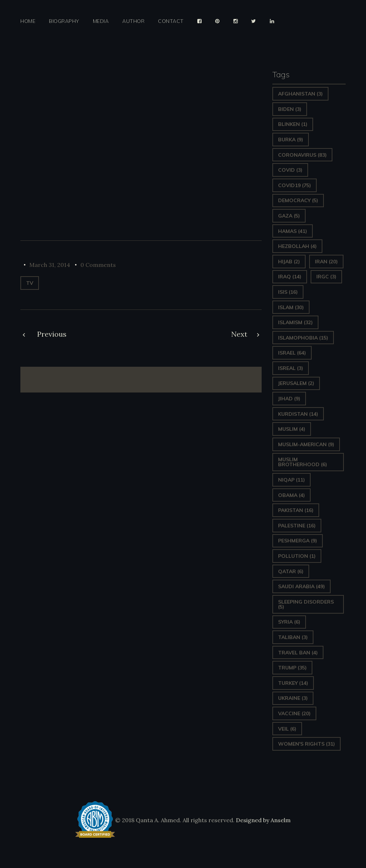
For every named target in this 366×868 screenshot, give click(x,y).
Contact (171, 21)
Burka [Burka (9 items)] (291, 140)
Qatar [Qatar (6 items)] (291, 571)
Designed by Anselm (263, 820)
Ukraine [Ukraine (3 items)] (293, 698)
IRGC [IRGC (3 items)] (326, 277)
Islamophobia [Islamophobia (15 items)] (303, 338)
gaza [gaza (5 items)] (289, 216)
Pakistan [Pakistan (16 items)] (296, 510)
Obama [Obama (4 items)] (291, 495)
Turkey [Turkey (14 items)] (293, 683)
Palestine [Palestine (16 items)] (297, 526)
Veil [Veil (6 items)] (287, 729)
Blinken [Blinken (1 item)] (293, 124)
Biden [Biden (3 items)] (290, 109)
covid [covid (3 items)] (290, 170)
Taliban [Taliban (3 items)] (293, 637)
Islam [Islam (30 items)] (291, 307)
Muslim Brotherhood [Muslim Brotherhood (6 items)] (303, 462)
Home (28, 21)
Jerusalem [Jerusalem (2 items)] (296, 383)
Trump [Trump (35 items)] (292, 668)
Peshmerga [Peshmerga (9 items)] (298, 541)
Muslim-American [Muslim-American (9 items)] (306, 444)
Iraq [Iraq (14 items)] (290, 277)
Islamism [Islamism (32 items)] (295, 322)
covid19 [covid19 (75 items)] (295, 185)
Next (239, 334)
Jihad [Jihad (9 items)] (289, 399)
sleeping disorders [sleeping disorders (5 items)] (306, 604)
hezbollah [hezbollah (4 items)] (297, 246)
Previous (52, 334)
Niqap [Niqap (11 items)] (291, 480)
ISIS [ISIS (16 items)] (288, 292)
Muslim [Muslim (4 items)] (292, 429)
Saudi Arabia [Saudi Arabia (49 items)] (301, 586)
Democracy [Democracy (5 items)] (298, 200)
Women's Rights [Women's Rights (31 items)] (306, 744)
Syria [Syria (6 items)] (289, 622)
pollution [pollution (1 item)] (297, 556)
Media (101, 21)
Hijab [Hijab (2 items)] (289, 262)
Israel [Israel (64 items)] (292, 353)
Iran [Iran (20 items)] (326, 262)
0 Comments (98, 265)
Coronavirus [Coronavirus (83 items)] (302, 155)
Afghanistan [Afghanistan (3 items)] (300, 94)
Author (133, 21)
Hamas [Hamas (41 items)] (293, 231)
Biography (64, 21)
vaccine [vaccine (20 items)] (294, 713)
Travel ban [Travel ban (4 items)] (298, 653)
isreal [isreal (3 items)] (291, 368)
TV (30, 283)
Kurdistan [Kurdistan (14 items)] (298, 414)
